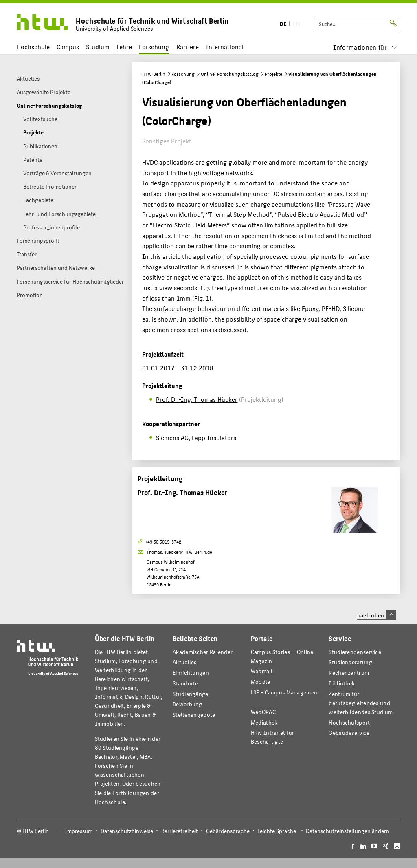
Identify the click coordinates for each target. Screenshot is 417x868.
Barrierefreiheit (180, 831)
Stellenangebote (194, 715)
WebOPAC (263, 712)
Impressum (79, 831)
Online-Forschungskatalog (230, 74)
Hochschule (33, 47)
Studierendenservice (355, 652)
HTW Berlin (154, 74)
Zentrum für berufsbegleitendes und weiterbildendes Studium (361, 703)
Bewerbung (188, 704)
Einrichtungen (191, 673)
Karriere (188, 47)
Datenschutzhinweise (127, 831)
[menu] (365, 47)
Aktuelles (185, 662)
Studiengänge (191, 694)
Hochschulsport (349, 722)
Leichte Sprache (277, 831)
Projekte (273, 74)
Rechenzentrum (349, 673)
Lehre (124, 47)
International (225, 47)
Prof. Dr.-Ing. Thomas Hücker (197, 399)
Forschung (154, 47)
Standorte (185, 683)
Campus (68, 47)
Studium (98, 47)
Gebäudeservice (349, 733)
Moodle (261, 682)
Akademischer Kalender (203, 652)
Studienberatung (350, 662)
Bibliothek (342, 683)
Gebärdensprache (228, 831)
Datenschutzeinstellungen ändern (348, 831)
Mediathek (264, 722)
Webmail (262, 671)
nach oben (377, 615)
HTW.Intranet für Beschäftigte (273, 737)
